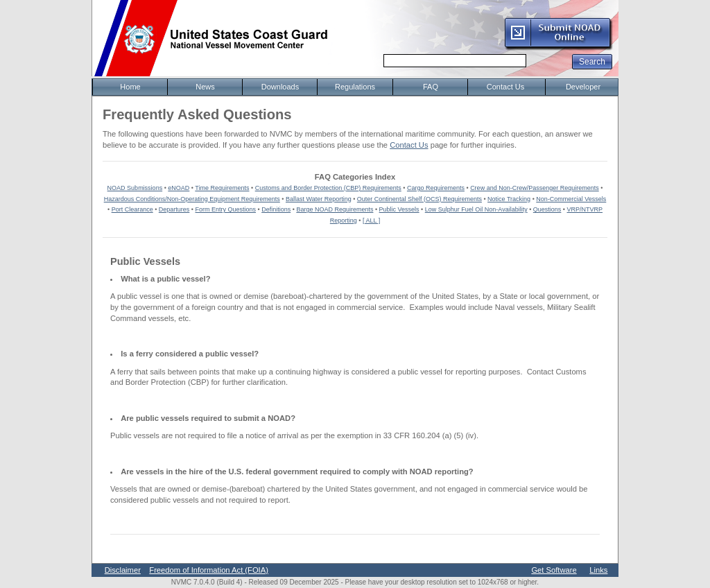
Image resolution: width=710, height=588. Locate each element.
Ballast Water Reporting (319, 199)
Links (598, 570)
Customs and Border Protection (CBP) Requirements (328, 188)
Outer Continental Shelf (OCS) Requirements (419, 199)
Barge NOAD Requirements (335, 209)
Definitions (276, 209)
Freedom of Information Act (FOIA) (209, 570)
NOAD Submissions (135, 188)
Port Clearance (132, 209)
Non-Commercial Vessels (571, 199)
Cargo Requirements (436, 188)
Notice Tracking (509, 199)
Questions (547, 209)
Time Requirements (222, 188)
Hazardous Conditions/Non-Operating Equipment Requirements (192, 199)
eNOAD (179, 188)
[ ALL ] (371, 220)
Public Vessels (399, 209)
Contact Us (409, 145)
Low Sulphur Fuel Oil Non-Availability (476, 209)
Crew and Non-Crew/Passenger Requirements (535, 188)
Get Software (554, 570)
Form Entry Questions (226, 209)
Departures (174, 209)
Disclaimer (123, 570)
